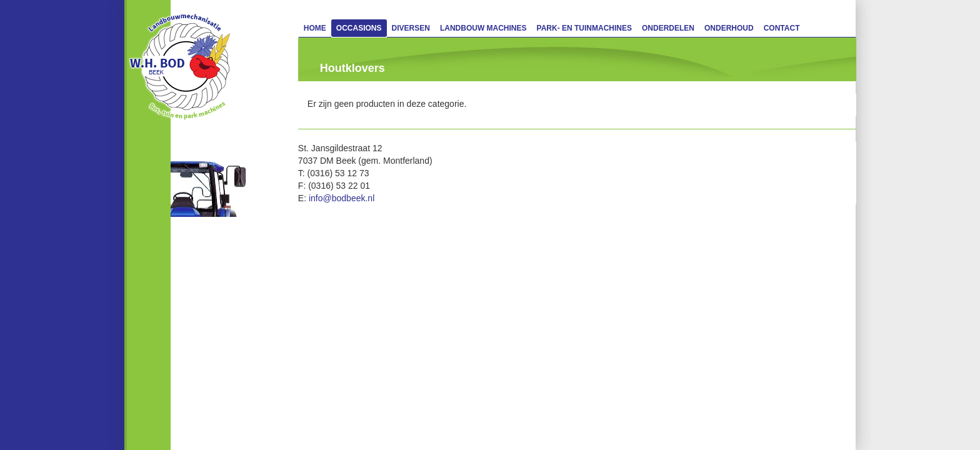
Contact (782, 28)
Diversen (411, 28)
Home (315, 28)
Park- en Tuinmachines (584, 28)
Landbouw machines (483, 28)
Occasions (359, 28)
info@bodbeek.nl (342, 198)
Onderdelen (668, 28)
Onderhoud (729, 28)
